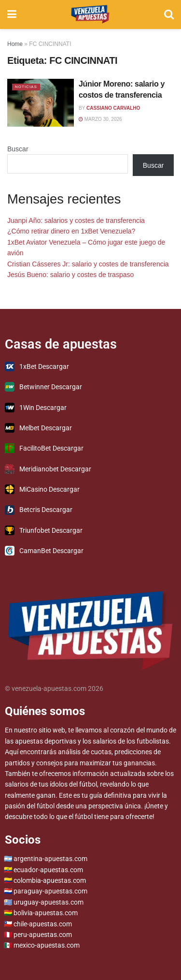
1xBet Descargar (37, 366)
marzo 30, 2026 (100, 119)
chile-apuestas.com (43, 924)
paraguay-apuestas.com (50, 891)
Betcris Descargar (39, 510)
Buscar (18, 149)
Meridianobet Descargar (48, 469)
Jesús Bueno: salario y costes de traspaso (70, 275)
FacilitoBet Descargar (44, 448)
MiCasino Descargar (42, 489)
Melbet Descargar (38, 428)
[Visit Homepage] (90, 15)
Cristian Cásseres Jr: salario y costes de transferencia (88, 264)
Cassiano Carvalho (113, 108)
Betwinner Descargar (43, 387)
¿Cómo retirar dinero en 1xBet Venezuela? (71, 231)
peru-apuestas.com (43, 935)
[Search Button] (169, 15)
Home (15, 44)
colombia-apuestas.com (50, 880)
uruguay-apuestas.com (49, 902)
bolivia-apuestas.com (46, 913)
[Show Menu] (12, 15)
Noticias (26, 87)
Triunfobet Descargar (44, 530)
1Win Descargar (36, 408)
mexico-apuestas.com (47, 945)
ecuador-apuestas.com (48, 870)
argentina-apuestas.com (50, 859)
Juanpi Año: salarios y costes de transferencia (76, 220)
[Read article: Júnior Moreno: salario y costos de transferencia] (41, 103)
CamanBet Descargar (44, 551)
